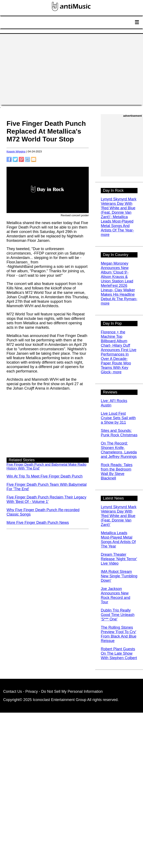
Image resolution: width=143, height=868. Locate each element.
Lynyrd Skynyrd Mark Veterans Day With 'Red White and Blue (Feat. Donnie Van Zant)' (118, 516)
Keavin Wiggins (16, 151)
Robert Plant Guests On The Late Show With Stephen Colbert (119, 653)
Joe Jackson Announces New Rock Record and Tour (115, 595)
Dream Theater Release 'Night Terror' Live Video (119, 559)
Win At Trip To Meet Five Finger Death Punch (45, 476)
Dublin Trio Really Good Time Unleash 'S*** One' (118, 615)
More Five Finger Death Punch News (38, 523)
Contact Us (13, 691)
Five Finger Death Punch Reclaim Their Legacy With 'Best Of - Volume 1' (46, 499)
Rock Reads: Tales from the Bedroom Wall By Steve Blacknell (117, 472)
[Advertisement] (71, 69)
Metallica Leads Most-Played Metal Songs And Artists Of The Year (118, 540)
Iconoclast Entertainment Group (59, 700)
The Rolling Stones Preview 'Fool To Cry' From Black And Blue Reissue (118, 634)
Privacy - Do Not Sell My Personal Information (64, 691)
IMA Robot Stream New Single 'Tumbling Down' (119, 576)
